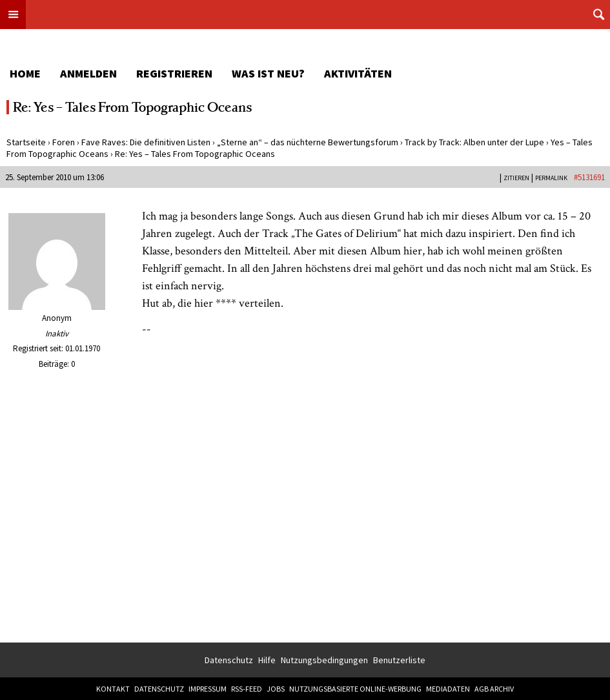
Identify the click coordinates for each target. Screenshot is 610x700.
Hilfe (267, 660)
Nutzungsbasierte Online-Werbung (355, 689)
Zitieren (516, 178)
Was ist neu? (268, 73)
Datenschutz (229, 660)
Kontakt (113, 689)
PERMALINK (551, 178)
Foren (64, 142)
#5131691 (589, 177)
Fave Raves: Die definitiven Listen (146, 142)
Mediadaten (448, 689)
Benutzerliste (399, 660)
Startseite (26, 142)
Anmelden (88, 73)
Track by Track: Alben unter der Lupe (474, 142)
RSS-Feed (247, 689)
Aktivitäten (358, 73)
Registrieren (174, 73)
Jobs (276, 689)
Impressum (208, 689)
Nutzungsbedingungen (324, 660)
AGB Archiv (494, 689)
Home (25, 73)
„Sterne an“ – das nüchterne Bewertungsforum (308, 142)
